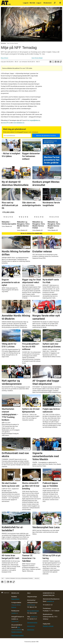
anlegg (37, 578)
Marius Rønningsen (33, 611)
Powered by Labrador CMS (31, 642)
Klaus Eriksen (15, 599)
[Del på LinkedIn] (56, 62)
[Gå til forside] (11, 3)
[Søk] (55, 3)
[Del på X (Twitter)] (53, 62)
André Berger (31, 605)
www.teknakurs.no (19, 123)
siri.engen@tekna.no (34, 120)
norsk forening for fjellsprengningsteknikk (19, 578)
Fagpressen (15, 621)
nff (3, 578)
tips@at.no (15, 613)
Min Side (32, 3)
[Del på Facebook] (50, 62)
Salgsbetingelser (32, 623)
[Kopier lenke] (61, 62)
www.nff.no (6, 123)
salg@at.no (34, 617)
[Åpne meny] (60, 3)
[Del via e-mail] (58, 62)
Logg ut (39, 3)
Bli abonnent (48, 3)
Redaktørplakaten (17, 632)
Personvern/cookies (17, 635)
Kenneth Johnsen (48, 626)
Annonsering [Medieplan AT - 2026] (31, 626)
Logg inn (26, 3)
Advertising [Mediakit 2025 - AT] (31, 630)
